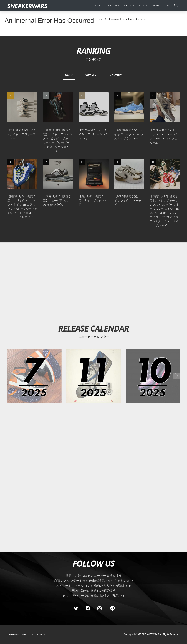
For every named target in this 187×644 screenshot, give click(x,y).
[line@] (111, 608)
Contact (43, 635)
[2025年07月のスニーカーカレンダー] (34, 376)
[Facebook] (88, 608)
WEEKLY (91, 75)
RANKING (93, 51)
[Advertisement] (94, 278)
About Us (28, 635)
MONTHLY (116, 75)
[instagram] (99, 608)
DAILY (69, 75)
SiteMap (14, 635)
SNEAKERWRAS (150, 634)
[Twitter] (76, 608)
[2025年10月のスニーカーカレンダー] (153, 376)
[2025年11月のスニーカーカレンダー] (93, 376)
